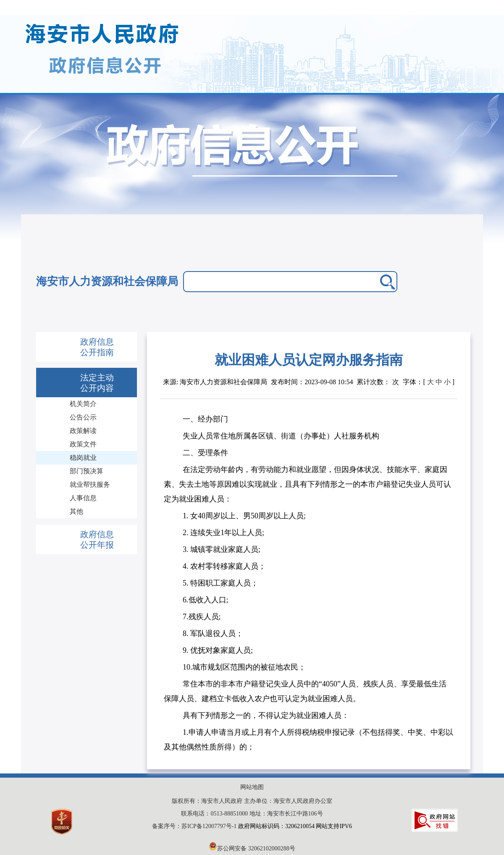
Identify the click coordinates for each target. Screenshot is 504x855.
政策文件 (83, 444)
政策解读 (83, 431)
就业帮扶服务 (90, 484)
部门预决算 (87, 471)
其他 (76, 511)
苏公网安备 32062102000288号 (252, 848)
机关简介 (83, 404)
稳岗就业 (83, 458)
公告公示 (83, 417)
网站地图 (252, 787)
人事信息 (83, 498)
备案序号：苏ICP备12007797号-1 (195, 826)
